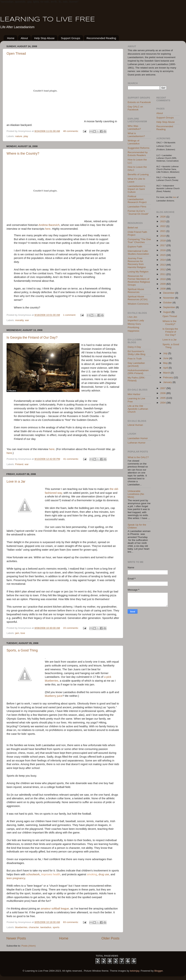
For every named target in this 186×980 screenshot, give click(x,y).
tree (175, 197)
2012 (163, 269)
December (169, 293)
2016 (163, 250)
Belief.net (133, 228)
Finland (19, 464)
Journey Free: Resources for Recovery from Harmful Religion (137, 263)
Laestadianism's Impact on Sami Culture (136, 189)
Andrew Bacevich (49, 225)
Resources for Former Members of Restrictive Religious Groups (139, 280)
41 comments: (71, 459)
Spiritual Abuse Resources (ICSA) (138, 298)
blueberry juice (54, 696)
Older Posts (110, 938)
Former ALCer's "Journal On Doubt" (138, 212)
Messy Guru (134, 324)
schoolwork (33, 874)
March (167, 373)
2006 (163, 393)
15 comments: (71, 628)
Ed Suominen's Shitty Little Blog (136, 353)
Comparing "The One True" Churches (139, 241)
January (168, 382)
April (166, 368)
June (166, 358)
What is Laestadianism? (136, 135)
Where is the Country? (23, 153)
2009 (163, 284)
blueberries (21, 927)
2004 (163, 403)
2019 (163, 236)
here (48, 229)
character (34, 927)
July (166, 353)
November (169, 298)
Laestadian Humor (138, 438)
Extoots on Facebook (139, 102)
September (170, 307)
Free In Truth (135, 359)
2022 (163, 226)
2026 (163, 217)
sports (56, 927)
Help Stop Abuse (44, 38)
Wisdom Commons (138, 304)
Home (11, 38)
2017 (163, 245)
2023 (163, 221)
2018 (163, 241)
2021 (163, 231)
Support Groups (71, 38)
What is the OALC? (138, 457)
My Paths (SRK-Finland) (136, 379)
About (24, 38)
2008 (163, 289)
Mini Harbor (134, 394)
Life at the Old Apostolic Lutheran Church (138, 409)
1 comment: (70, 315)
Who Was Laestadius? (134, 127)
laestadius (46, 927)
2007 (163, 388)
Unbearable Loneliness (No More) (136, 494)
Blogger (158, 971)
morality (19, 320)
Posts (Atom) (29, 946)
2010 (163, 279)
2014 (163, 260)
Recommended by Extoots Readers (138, 154)
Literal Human (135, 425)
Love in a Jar (16, 482)
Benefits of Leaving (138, 174)
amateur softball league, (55, 909)
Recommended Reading (101, 38)
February (168, 377)
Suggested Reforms (138, 148)
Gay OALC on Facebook (135, 108)
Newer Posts (16, 938)
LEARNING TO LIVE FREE (48, 20)
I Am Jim (132, 317)
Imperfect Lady (136, 320)
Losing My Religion (138, 272)
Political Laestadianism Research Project (137, 199)
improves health (51, 874)
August (167, 312)
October (168, 303)
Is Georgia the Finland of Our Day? (32, 338)
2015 (163, 255)
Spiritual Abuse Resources (136, 291)
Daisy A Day (134, 347)
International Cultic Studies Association (138, 252)
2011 (163, 274)
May (166, 363)
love (23, 633)
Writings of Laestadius (134, 142)
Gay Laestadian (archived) (136, 364)
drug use (104, 874)
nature (19, 136)
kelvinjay (135, 971)
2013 (163, 265)
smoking (92, 874)
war (27, 320)
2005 (163, 398)
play (26, 136)
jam (17, 633)
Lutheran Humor (137, 443)
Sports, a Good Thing (22, 650)
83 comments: (71, 922)
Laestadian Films (137, 207)
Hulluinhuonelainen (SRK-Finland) (138, 372)
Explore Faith (135, 247)
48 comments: (71, 131)
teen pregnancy (16, 878)
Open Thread (16, 54)
